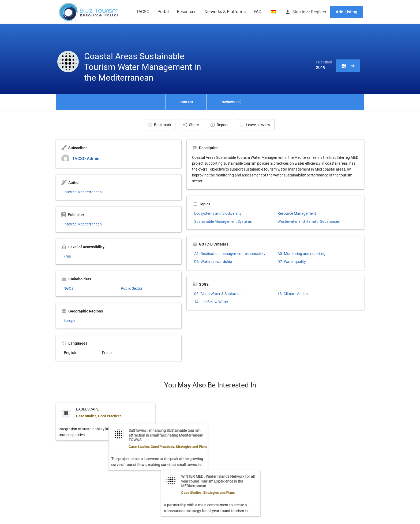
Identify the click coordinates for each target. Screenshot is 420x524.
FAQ (258, 12)
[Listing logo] (68, 62)
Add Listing (346, 12)
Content (186, 102)
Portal (163, 12)
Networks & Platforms (225, 12)
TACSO (143, 12)
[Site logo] (89, 12)
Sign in (299, 12)
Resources (187, 12)
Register (319, 12)
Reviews (231, 102)
